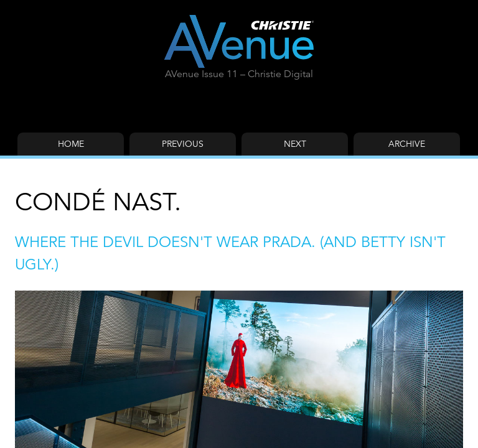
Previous (183, 144)
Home (71, 144)
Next (295, 144)
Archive (407, 144)
